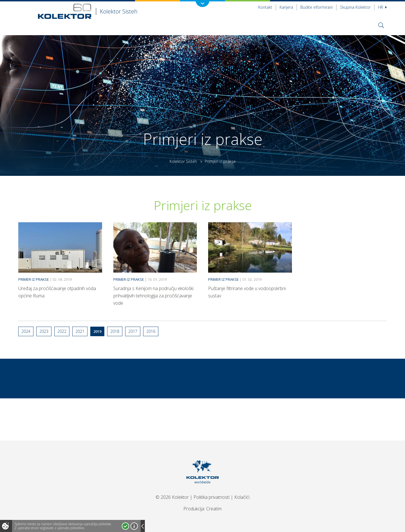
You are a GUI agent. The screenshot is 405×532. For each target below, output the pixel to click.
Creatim (214, 509)
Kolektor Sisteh (183, 161)
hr (382, 7)
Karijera (286, 7)
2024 (26, 331)
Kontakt (265, 7)
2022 (62, 331)
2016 (151, 331)
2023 (44, 331)
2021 (80, 331)
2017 (133, 331)
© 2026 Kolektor (172, 497)
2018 (115, 331)
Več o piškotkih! (134, 526)
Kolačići (242, 497)
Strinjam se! (125, 526)
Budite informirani (317, 7)
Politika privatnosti (211, 497)
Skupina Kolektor (355, 7)
